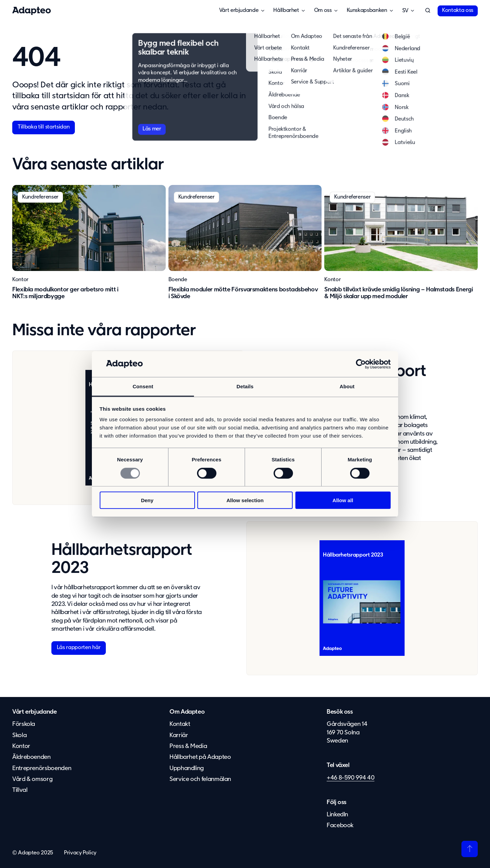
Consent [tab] (143, 386)
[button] (428, 11)
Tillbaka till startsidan (44, 127)
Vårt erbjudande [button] (239, 11)
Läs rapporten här (79, 648)
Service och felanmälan (200, 779)
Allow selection (245, 500)
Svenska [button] (405, 11)
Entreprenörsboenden (42, 768)
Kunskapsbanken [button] (367, 11)
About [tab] (347, 386)
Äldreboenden (31, 757)
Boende (178, 280)
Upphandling (187, 768)
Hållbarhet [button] (286, 11)
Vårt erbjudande (35, 712)
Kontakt (180, 724)
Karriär (179, 735)
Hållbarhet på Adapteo (200, 757)
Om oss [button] (323, 11)
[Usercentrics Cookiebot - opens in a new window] (361, 364)
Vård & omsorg (32, 779)
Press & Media (188, 746)
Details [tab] (245, 386)
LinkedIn (337, 815)
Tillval (20, 790)
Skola (19, 735)
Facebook (340, 826)
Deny (147, 500)
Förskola (24, 724)
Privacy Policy (80, 853)
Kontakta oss (458, 11)
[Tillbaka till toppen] (470, 849)
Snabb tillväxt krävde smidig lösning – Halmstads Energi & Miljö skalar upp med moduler (398, 293)
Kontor (20, 280)
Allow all (343, 500)
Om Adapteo (187, 712)
